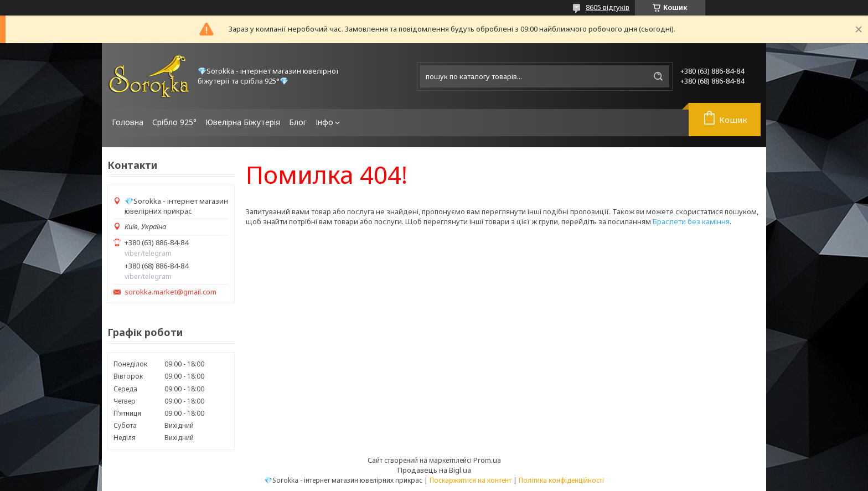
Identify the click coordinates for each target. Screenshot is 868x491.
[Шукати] (658, 76)
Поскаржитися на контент (471, 480)
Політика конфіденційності (561, 480)
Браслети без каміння (691, 221)
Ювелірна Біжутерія (243, 122)
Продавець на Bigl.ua (434, 470)
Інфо (324, 122)
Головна (128, 122)
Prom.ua (487, 460)
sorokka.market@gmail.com (170, 292)
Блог (298, 122)
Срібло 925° (174, 122)
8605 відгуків (608, 7)
